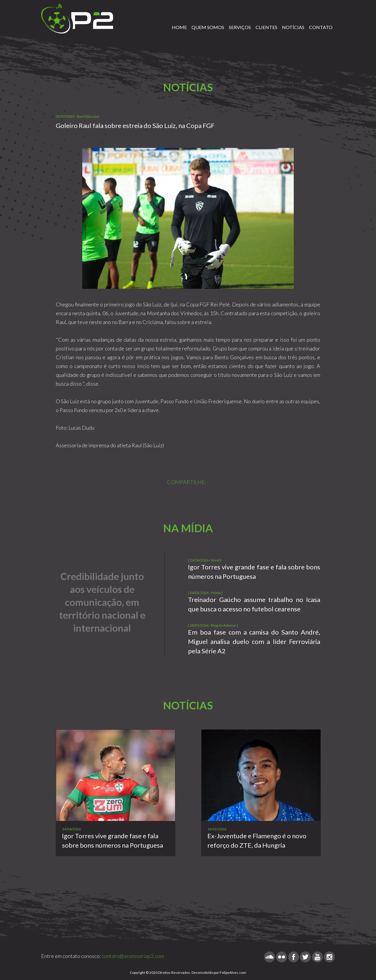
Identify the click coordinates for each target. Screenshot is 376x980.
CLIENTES (266, 27)
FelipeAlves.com (233, 973)
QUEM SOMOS (208, 27)
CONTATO (321, 27)
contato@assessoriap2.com (133, 956)
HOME (179, 27)
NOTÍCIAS (293, 27)
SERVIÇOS (240, 27)
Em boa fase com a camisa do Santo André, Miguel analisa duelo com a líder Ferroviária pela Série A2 (254, 641)
